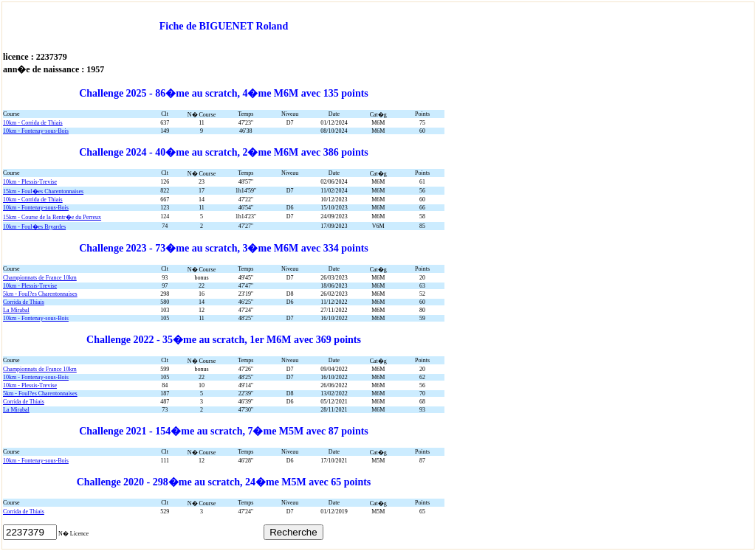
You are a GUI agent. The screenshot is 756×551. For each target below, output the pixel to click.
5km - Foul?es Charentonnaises (40, 294)
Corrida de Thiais (24, 302)
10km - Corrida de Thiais (33, 123)
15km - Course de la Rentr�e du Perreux (52, 217)
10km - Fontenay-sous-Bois (36, 131)
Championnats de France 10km (40, 278)
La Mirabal (16, 310)
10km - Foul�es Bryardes (34, 227)
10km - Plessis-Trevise (30, 182)
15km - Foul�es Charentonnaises (43, 191)
